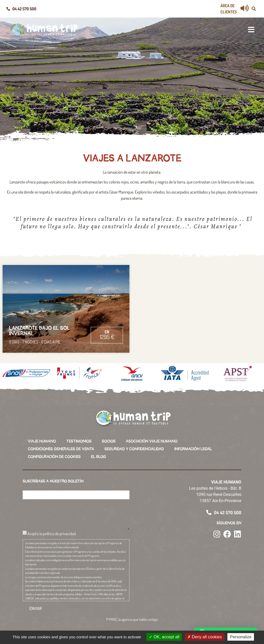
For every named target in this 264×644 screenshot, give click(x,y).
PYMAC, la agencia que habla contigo (132, 619)
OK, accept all (164, 637)
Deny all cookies (205, 637)
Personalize (241, 637)
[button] (254, 9)
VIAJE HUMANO (42, 441)
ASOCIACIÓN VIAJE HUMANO (152, 441)
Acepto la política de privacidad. (52, 534)
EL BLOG (98, 457)
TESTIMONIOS (79, 441)
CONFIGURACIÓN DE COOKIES (54, 457)
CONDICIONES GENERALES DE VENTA (61, 449)
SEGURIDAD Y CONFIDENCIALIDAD (134, 449)
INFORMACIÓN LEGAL (193, 449)
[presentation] (62, 513)
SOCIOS (109, 441)
